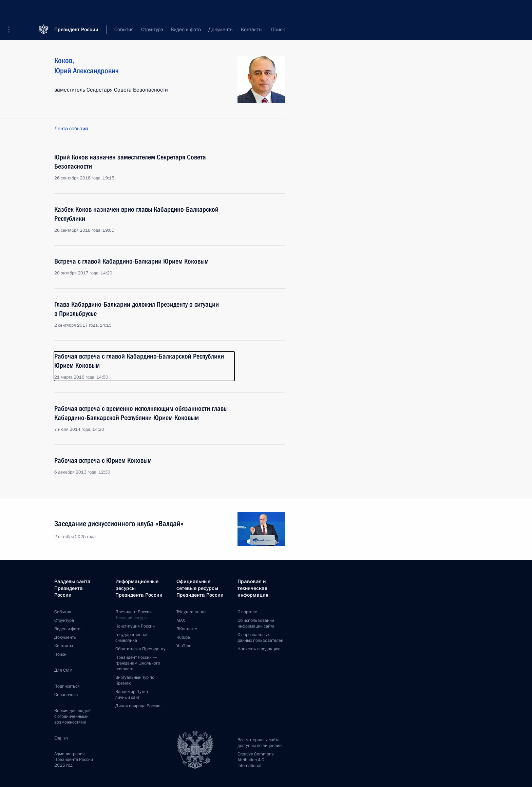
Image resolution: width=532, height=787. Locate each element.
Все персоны (271, 31)
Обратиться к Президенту (140, 649)
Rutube (183, 637)
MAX (181, 620)
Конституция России (135, 626)
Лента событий (71, 129)
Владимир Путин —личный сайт (134, 695)
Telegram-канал (192, 612)
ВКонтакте (187, 629)
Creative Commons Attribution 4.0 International (255, 760)
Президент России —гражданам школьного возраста (138, 663)
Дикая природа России (138, 706)
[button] (11, 10)
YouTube (184, 646)
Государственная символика (132, 638)
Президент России (76, 10)
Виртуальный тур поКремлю (135, 680)
